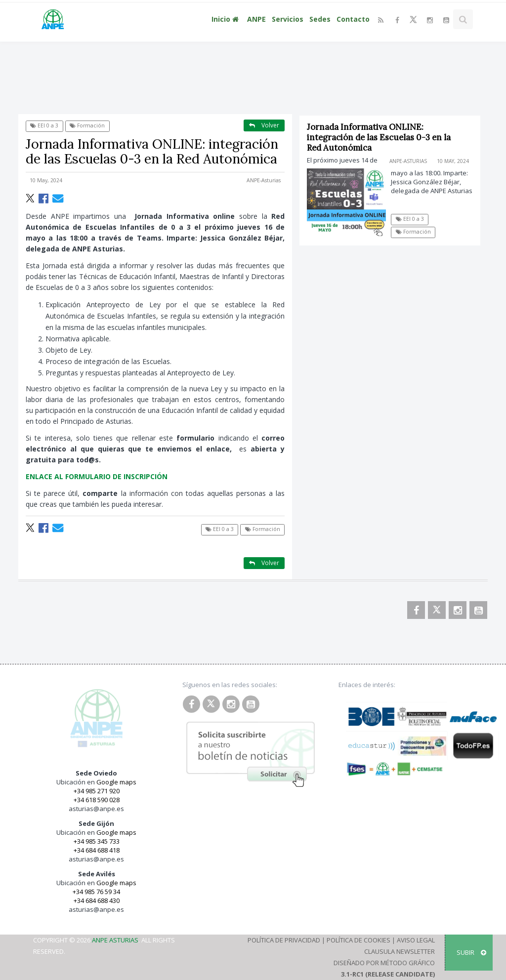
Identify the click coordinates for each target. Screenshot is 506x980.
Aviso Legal (416, 940)
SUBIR (471, 952)
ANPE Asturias (115, 940)
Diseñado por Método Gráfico (384, 963)
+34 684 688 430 (97, 900)
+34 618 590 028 (97, 800)
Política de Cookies (358, 940)
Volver (264, 125)
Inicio (226, 19)
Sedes (320, 19)
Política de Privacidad (284, 940)
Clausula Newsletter (400, 951)
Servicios (288, 19)
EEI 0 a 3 (44, 125)
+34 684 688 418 (97, 850)
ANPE (256, 19)
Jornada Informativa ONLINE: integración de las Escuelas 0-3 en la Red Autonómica (379, 137)
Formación (87, 125)
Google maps (116, 782)
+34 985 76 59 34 (96, 892)
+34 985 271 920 (97, 791)
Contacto (353, 19)
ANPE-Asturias (264, 180)
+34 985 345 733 (97, 841)
